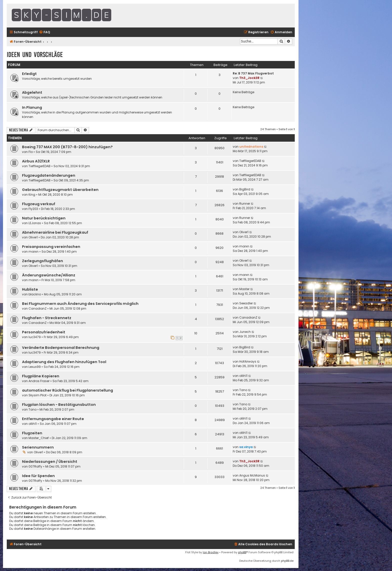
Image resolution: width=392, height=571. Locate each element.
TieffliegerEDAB (39, 166)
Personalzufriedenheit (44, 332)
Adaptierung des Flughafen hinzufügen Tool (64, 362)
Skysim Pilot (37, 395)
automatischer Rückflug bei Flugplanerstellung (67, 390)
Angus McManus (252, 475)
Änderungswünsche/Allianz (49, 275)
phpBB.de (287, 561)
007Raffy (35, 466)
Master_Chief (39, 438)
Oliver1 (33, 237)
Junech (245, 332)
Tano (243, 390)
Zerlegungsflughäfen (42, 261)
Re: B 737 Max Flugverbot (253, 73)
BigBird (245, 189)
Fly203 (33, 209)
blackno (35, 294)
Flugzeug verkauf (39, 204)
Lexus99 (35, 367)
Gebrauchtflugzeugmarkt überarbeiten (60, 190)
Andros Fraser (39, 381)
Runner (245, 204)
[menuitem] (44, 32)
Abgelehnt (32, 92)
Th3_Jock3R (249, 78)
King (32, 195)
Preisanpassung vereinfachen (51, 247)
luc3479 (35, 337)
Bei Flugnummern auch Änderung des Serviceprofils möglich (80, 304)
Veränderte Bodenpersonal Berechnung (61, 348)
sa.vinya (246, 447)
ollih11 (243, 376)
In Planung (32, 107)
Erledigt (29, 74)
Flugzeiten (32, 433)
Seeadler (246, 303)
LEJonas (35, 223)
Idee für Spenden (38, 476)
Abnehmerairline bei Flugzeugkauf (55, 232)
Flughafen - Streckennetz (47, 318)
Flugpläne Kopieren (41, 376)
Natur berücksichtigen (44, 218)
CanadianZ (37, 308)
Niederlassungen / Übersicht (50, 462)
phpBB (242, 552)
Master (244, 289)
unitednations (251, 147)
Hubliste (30, 289)
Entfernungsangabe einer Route (53, 419)
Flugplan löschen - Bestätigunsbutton (59, 405)
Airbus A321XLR (36, 161)
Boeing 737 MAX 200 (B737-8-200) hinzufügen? (67, 147)
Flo (31, 152)
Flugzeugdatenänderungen (49, 175)
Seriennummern (38, 447)
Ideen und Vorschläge (35, 55)
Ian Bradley (211, 552)
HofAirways (248, 361)
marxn (33, 252)
